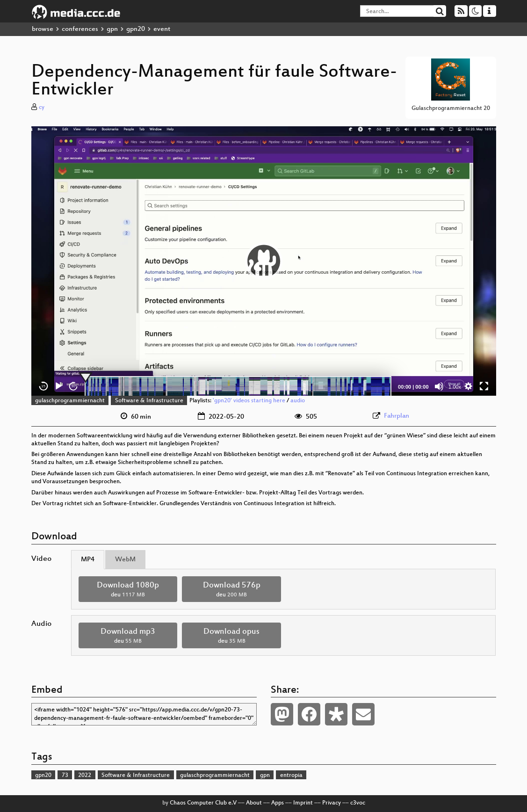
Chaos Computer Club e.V (203, 803)
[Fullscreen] (484, 386)
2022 (85, 776)
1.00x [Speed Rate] (455, 387)
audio (298, 401)
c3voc (358, 803)
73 (65, 776)
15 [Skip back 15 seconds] (43, 386)
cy (42, 108)
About (254, 803)
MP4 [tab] (88, 560)
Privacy (332, 803)
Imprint (303, 803)
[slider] (238, 386)
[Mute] (439, 386)
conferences (80, 29)
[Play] (58, 386)
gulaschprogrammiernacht (70, 401)
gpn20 (136, 29)
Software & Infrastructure (149, 401)
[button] (264, 261)
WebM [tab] (125, 560)
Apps (278, 803)
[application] (264, 261)
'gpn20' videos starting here (249, 401)
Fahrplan (397, 416)
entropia (291, 776)
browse (43, 29)
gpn (112, 29)
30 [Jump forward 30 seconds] (73, 386)
